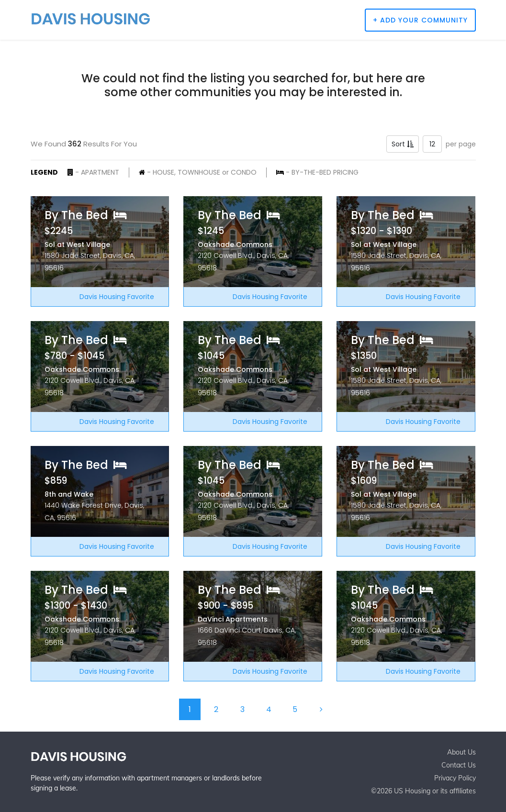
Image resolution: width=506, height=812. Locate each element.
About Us (461, 752)
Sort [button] (403, 144)
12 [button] (432, 144)
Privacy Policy (455, 778)
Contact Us (459, 765)
